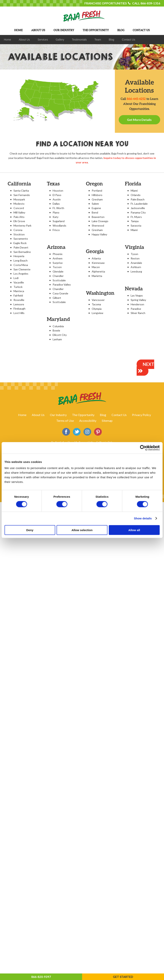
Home (22, 415)
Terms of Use (65, 421)
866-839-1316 (150, 3)
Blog (103, 415)
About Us (38, 415)
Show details (143, 518)
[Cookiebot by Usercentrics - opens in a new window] (143, 448)
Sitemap (107, 421)
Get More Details (139, 120)
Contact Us (119, 415)
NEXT (145, 368)
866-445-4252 (136, 99)
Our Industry (58, 415)
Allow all (134, 530)
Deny (30, 530)
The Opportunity (83, 415)
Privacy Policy (141, 415)
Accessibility (88, 421)
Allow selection (82, 530)
